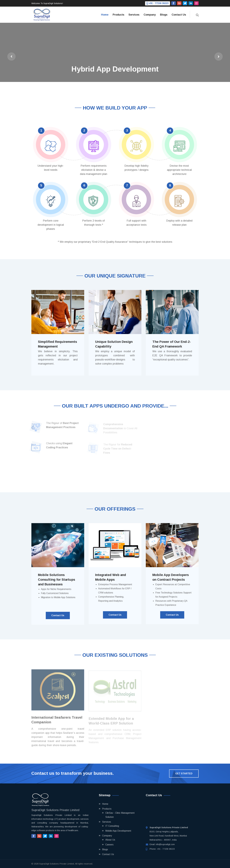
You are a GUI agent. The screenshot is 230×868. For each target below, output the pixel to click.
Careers (109, 845)
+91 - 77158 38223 (166, 849)
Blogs (164, 15)
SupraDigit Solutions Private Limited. (57, 864)
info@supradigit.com (165, 844)
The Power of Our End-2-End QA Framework (172, 344)
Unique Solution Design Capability (114, 344)
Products (118, 15)
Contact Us (179, 15)
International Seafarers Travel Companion (57, 722)
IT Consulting (112, 826)
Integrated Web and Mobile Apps (111, 577)
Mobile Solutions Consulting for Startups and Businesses (57, 580)
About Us (110, 840)
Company (150, 15)
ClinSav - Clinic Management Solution (120, 815)
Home (105, 15)
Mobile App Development (118, 831)
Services (134, 15)
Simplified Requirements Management (58, 344)
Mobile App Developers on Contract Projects (171, 577)
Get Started (184, 774)
